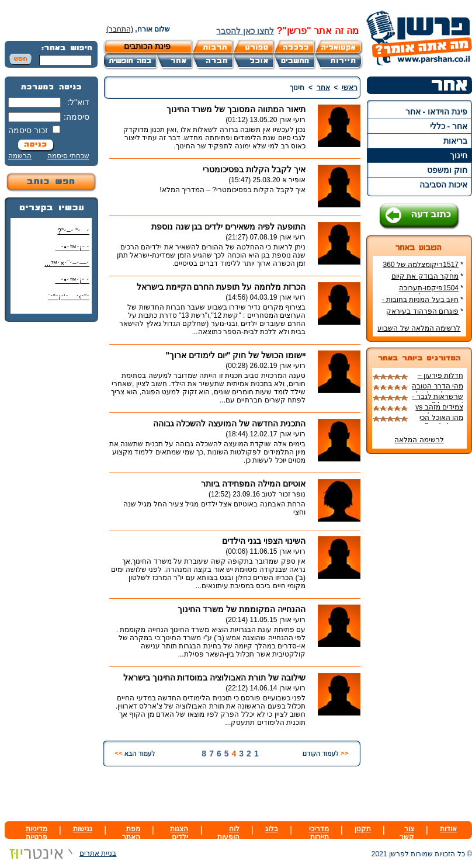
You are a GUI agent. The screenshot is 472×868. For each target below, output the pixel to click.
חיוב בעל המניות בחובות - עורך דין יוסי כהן (423, 304)
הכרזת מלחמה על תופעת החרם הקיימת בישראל (221, 287)
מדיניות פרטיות (37, 833)
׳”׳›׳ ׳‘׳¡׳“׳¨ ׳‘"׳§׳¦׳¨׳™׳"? (66, 301)
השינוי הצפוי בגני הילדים (264, 541)
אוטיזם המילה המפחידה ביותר (253, 484)
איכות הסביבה (443, 185)
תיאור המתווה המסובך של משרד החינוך (236, 109)
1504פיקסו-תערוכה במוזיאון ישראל (431, 292)
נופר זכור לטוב (284, 494)
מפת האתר (131, 833)
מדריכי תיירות (319, 833)
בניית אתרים (60, 853)
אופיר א (294, 180)
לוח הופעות (228, 833)
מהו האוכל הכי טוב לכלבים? (441, 422)
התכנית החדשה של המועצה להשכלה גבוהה (229, 423)
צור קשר (407, 833)
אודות (448, 829)
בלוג (272, 829)
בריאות (455, 141)
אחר (323, 88)
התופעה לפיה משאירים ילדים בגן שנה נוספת (228, 227)
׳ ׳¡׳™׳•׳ (72, 248)
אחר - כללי (449, 126)
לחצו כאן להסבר (245, 31)
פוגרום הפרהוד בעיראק (422, 311)
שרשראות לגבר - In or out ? (438, 401)
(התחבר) (120, 29)
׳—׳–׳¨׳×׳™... (67, 263)
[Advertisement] (51, 505)
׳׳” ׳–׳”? (73, 231)
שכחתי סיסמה (68, 156)
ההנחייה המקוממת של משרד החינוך (242, 609)
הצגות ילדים (179, 833)
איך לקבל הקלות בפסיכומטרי (254, 169)
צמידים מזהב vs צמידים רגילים (439, 411)
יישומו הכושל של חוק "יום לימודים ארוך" (235, 355)
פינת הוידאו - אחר (436, 112)
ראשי (350, 88)
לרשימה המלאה (419, 440)
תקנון (363, 829)
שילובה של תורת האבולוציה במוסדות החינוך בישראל (214, 678)
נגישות (83, 829)
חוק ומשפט (447, 170)
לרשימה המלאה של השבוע (419, 328)
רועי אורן (292, 120)
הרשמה (20, 156)
